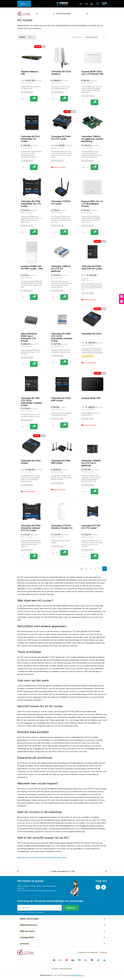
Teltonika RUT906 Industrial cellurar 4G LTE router (31, 528)
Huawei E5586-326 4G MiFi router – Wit (32, 267)
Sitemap (103, 952)
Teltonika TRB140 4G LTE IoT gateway (61, 269)
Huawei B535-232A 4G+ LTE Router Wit (92, 73)
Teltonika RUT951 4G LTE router (91, 527)
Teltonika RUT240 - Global (31, 462)
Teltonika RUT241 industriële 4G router (30, 139)
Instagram (98, 887)
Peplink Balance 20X (30, 73)
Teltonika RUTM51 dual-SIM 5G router (92, 267)
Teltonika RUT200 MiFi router (61, 399)
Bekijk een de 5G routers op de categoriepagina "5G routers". (42, 857)
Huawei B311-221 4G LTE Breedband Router (92, 204)
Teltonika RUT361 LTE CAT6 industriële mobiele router (31, 402)
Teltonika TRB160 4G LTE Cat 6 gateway (91, 463)
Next (105, 569)
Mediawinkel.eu (66, 969)
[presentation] (38, 14)
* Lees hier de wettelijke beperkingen (31, 912)
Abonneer (71, 908)
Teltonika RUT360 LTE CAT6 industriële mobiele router (62, 337)
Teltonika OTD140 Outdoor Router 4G (62, 527)
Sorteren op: (77, 37)
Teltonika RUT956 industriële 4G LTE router (31, 204)
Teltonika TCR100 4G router (61, 202)
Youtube (104, 887)
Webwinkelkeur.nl (77, 975)
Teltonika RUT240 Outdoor (61, 73)
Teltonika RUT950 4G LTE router (61, 138)
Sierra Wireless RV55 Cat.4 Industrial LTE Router (29, 337)
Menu (23, 4)
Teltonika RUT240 (91, 334)
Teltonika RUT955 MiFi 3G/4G (61, 462)
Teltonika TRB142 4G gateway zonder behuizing (92, 139)
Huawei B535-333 (91, 398)
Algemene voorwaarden (88, 952)
